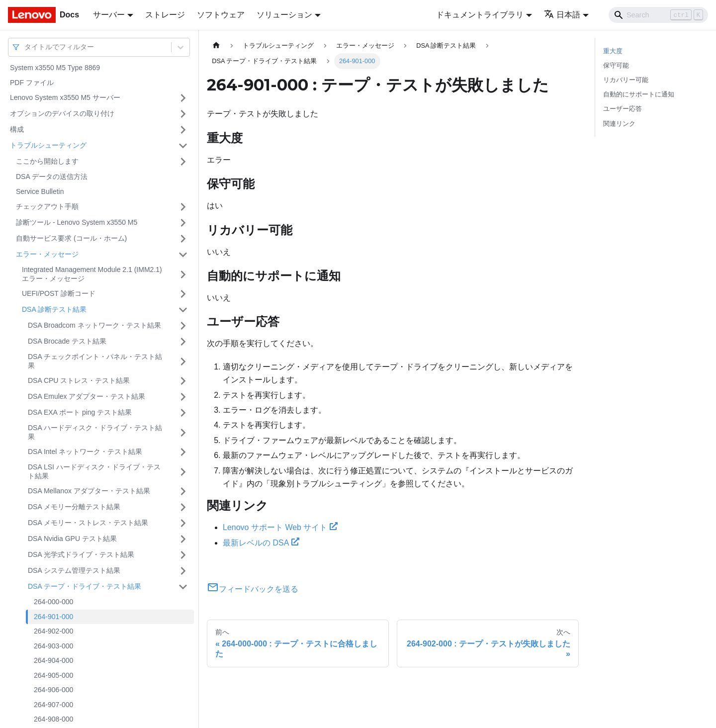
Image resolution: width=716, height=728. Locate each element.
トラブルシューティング (48, 145)
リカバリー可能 (626, 80)
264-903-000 (53, 646)
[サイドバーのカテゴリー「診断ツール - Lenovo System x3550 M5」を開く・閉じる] (183, 223)
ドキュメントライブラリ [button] (480, 15)
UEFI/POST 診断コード (59, 293)
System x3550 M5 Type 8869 (55, 68)
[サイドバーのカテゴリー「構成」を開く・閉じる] (183, 130)
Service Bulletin (40, 191)
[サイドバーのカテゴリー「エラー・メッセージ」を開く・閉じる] (183, 255)
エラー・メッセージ (47, 254)
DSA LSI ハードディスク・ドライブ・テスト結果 (94, 471)
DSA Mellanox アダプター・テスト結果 (89, 491)
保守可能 (616, 65)
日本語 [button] (562, 15)
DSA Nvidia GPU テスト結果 (72, 539)
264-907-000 (53, 705)
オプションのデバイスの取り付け (62, 113)
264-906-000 (53, 690)
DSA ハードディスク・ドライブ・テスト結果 (95, 432)
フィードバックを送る (253, 589)
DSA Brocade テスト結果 (67, 341)
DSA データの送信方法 (52, 177)
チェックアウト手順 (47, 206)
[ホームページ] (216, 45)
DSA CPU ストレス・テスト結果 (79, 380)
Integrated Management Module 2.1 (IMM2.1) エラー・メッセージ (92, 274)
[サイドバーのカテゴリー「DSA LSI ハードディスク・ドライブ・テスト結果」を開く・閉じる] (183, 472)
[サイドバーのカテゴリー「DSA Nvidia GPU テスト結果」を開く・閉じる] (183, 539)
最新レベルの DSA (261, 543)
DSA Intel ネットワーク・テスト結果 (85, 452)
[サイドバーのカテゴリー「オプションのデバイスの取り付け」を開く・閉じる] (183, 114)
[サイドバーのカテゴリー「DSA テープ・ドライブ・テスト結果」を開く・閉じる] (183, 587)
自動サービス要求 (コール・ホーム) (71, 238)
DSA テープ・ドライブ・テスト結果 (85, 586)
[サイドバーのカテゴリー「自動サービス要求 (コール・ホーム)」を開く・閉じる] (183, 239)
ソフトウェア (221, 15)
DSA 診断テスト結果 (54, 309)
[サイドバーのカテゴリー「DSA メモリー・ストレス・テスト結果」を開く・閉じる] (183, 523)
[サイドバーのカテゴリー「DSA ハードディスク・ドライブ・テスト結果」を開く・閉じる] (183, 432)
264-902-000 (53, 631)
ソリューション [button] (284, 15)
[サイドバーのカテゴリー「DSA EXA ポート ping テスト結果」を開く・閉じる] (183, 413)
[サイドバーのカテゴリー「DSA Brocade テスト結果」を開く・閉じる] (183, 342)
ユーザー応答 (623, 109)
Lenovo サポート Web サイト (280, 527)
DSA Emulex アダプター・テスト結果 (87, 396)
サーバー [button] (109, 15)
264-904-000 (53, 660)
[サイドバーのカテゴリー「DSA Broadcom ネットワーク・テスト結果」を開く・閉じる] (183, 326)
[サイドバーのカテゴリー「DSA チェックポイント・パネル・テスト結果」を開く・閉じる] (183, 361)
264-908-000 (53, 719)
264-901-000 (53, 617)
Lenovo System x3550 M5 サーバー (65, 97)
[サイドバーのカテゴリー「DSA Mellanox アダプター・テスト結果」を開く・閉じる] (183, 491)
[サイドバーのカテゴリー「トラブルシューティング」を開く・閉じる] (183, 146)
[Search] (658, 15)
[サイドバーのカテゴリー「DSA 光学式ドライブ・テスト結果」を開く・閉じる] (183, 555)
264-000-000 (53, 602)
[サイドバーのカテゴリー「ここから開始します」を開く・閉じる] (183, 162)
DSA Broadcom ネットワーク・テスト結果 (94, 325)
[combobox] (25, 47)
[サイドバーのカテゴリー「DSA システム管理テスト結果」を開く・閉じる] (183, 571)
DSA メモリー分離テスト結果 (74, 507)
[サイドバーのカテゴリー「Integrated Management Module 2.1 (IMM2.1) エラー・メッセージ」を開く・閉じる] (183, 274)
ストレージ (165, 15)
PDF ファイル (32, 83)
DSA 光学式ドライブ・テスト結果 (81, 554)
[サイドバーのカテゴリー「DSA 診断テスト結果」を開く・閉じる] (183, 310)
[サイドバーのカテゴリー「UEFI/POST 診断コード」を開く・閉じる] (183, 294)
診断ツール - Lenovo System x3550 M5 (77, 222)
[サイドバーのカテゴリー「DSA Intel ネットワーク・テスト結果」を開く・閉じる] (183, 452)
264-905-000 (53, 675)
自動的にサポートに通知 (639, 94)
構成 (17, 129)
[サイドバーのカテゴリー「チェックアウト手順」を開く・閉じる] (183, 207)
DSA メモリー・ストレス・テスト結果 (88, 523)
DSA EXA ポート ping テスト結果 (80, 412)
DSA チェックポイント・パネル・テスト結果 (95, 361)
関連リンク (619, 124)
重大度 (613, 51)
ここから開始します (47, 161)
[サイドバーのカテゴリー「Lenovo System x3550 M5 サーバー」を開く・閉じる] (183, 98)
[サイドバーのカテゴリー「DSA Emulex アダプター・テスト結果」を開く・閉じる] (183, 397)
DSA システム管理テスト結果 (74, 570)
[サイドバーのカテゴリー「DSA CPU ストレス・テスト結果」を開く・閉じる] (183, 381)
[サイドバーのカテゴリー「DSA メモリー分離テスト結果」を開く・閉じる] (183, 507)
